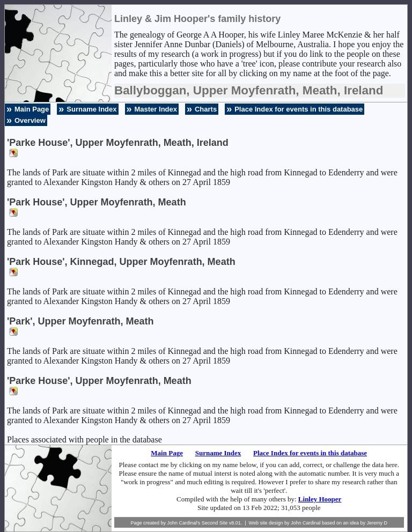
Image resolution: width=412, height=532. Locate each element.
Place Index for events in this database (299, 109)
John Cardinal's (183, 523)
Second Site (215, 523)
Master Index (156, 109)
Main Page (32, 109)
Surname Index (91, 109)
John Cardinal (306, 523)
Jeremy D (377, 523)
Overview (30, 120)
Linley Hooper (320, 499)
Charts (206, 109)
